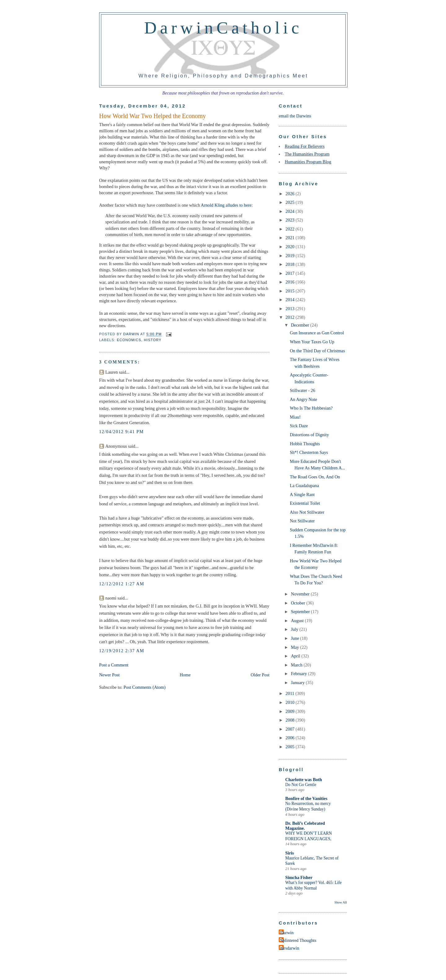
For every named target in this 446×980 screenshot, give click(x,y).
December (300, 325)
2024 (291, 211)
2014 (291, 300)
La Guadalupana (304, 486)
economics (129, 340)
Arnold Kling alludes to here (226, 205)
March (297, 665)
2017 (291, 273)
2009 (291, 711)
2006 (291, 738)
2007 (291, 729)
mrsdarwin (290, 948)
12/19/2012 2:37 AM (122, 651)
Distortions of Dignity (309, 435)
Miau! (295, 417)
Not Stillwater (302, 521)
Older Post (260, 675)
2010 (291, 702)
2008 (291, 720)
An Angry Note (304, 399)
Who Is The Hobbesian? (311, 408)
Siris (290, 853)
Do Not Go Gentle (301, 785)
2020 (291, 247)
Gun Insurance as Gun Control (317, 333)
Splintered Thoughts (298, 940)
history (153, 340)
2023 (291, 220)
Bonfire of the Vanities (306, 798)
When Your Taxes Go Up (312, 342)
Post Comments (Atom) (145, 687)
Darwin (287, 933)
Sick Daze (299, 426)
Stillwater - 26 (303, 390)
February (299, 674)
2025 (291, 202)
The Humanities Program (307, 154)
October (299, 603)
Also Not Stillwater (307, 512)
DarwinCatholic (223, 28)
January (298, 683)
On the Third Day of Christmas (317, 351)
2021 (291, 238)
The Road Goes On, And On (315, 477)
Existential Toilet (305, 503)
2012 (291, 317)
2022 (291, 229)
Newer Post (109, 675)
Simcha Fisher (299, 877)
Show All (341, 902)
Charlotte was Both (304, 780)
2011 (291, 693)
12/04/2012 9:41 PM (121, 432)
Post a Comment (114, 665)
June (295, 638)
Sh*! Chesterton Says (309, 452)
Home (185, 675)
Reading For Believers (305, 146)
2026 (291, 194)
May (295, 647)
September (301, 612)
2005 (291, 747)
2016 (291, 282)
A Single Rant (302, 494)
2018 (291, 264)
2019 (291, 256)
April (296, 656)
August (298, 621)
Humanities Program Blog (308, 162)
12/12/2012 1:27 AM (122, 584)
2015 (291, 291)
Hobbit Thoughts (305, 444)
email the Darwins (295, 116)
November (301, 594)
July (295, 629)
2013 (291, 309)
